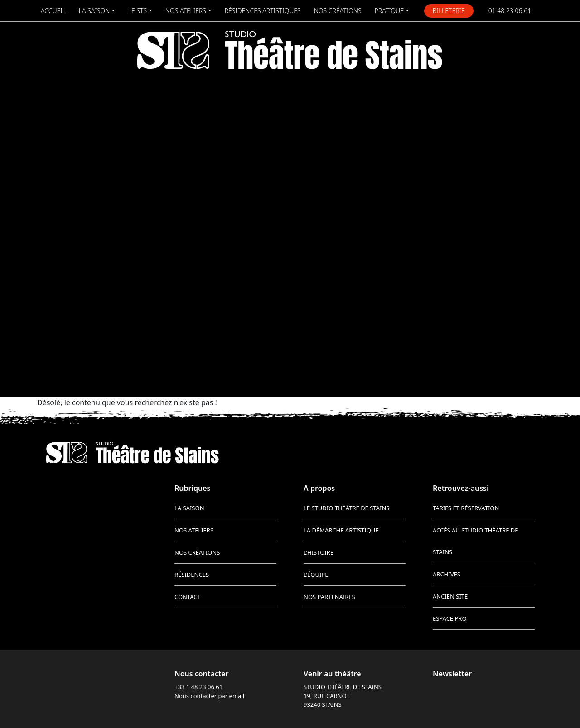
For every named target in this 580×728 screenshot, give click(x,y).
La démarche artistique (341, 530)
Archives (447, 574)
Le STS (138, 11)
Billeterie (449, 11)
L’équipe (316, 575)
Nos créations (338, 11)
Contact (188, 597)
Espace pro (450, 618)
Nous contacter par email (209, 696)
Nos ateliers (186, 11)
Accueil (53, 11)
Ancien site (450, 596)
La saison (94, 11)
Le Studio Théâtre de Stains (346, 508)
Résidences (192, 575)
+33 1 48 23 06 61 (198, 687)
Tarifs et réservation (466, 508)
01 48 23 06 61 (510, 11)
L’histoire (319, 552)
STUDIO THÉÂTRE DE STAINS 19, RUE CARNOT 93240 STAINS (343, 696)
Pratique (389, 11)
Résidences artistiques (263, 11)
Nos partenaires (329, 597)
